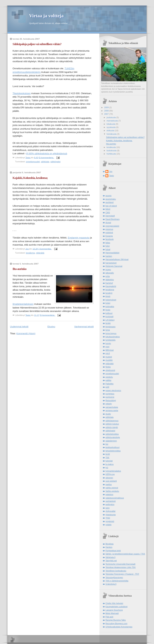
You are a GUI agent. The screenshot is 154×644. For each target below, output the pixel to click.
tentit (108, 454)
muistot (109, 357)
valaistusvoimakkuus (115, 498)
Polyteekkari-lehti (113, 551)
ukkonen (109, 478)
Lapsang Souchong (114, 610)
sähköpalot (55, 162)
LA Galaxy (110, 320)
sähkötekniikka (112, 434)
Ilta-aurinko (19, 269)
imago (108, 270)
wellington (110, 504)
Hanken (109, 547)
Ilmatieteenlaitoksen (23, 304)
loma (108, 330)
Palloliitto (109, 384)
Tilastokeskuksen (22, 93)
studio (108, 414)
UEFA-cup (110, 474)
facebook (110, 239)
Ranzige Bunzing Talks (116, 620)
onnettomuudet (33, 162)
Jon (111, 171)
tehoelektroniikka (113, 451)
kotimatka (110, 306)
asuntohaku (111, 199)
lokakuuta (111, 124)
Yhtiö (108, 518)
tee (107, 444)
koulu (108, 310)
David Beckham (112, 219)
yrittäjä (108, 525)
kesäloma (30, 253)
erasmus (109, 229)
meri (107, 347)
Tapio (111, 176)
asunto (108, 196)
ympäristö (110, 521)
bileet (108, 209)
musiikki (109, 360)
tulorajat (109, 461)
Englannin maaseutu (79, 238)
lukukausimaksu (113, 337)
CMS (108, 212)
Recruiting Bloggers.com (116, 623)
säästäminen (111, 441)
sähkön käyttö (112, 427)
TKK (107, 458)
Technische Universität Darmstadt (120, 564)
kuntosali (109, 316)
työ (107, 468)
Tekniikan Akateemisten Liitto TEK (121, 567)
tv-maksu (110, 464)
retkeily (109, 404)
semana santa (112, 410)
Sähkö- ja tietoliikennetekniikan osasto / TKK (125, 554)
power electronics (113, 390)
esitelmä (109, 232)
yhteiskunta (111, 515)
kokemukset (111, 300)
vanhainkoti (111, 501)
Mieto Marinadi (112, 613)
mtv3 (108, 353)
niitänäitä (40, 253)
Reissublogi (111, 400)
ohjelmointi (110, 370)
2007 (107, 114)
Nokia (108, 367)
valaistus (109, 494)
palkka (108, 380)
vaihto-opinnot (112, 488)
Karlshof (109, 283)
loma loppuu (111, 333)
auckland (109, 202)
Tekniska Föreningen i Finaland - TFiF (122, 574)
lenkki (108, 323)
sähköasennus (112, 421)
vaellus (109, 484)
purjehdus (110, 394)
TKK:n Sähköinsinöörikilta (117, 581)
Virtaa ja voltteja (46, 16)
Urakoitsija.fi (111, 584)
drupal (108, 222)
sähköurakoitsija (113, 437)
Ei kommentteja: (46, 157)
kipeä (108, 296)
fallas (108, 243)
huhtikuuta (111, 154)
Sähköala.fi (110, 557)
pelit (107, 387)
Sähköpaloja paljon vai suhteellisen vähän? (37, 44)
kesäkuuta (111, 147)
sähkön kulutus (112, 424)
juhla (108, 276)
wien (108, 508)
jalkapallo (110, 273)
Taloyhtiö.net (111, 561)
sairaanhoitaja (112, 407)
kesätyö (109, 293)
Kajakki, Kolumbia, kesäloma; (30, 178)
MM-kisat (110, 350)
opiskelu (109, 377)
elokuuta (111, 131)
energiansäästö (112, 226)
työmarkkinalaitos (113, 471)
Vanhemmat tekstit (84, 327)
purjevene (110, 397)
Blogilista (109, 544)
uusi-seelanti (111, 481)
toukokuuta (112, 151)
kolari (108, 303)
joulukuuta (111, 117)
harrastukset (111, 263)
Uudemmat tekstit (19, 327)
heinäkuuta (112, 134)
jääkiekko (110, 280)
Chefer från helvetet (114, 603)
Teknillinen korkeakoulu (116, 571)
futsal (108, 249)
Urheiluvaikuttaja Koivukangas (119, 627)
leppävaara (110, 327)
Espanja (109, 236)
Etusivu (51, 327)
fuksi (108, 246)
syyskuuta (111, 127)
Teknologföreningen (114, 577)
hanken (109, 256)
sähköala (45, 162)
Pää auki (109, 617)
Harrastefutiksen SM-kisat (117, 259)
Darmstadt (110, 216)
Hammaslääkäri (112, 253)
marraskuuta (112, 121)
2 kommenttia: (45, 249)
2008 (107, 111)
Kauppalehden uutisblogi (116, 607)
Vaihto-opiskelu (112, 491)
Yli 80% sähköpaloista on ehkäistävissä (46, 154)
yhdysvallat (110, 511)
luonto (108, 343)
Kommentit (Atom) (26, 333)
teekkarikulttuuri (112, 447)
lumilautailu (110, 340)
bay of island (111, 206)
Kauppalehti (111, 286)
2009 (107, 107)
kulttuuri (109, 313)
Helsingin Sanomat (114, 266)
